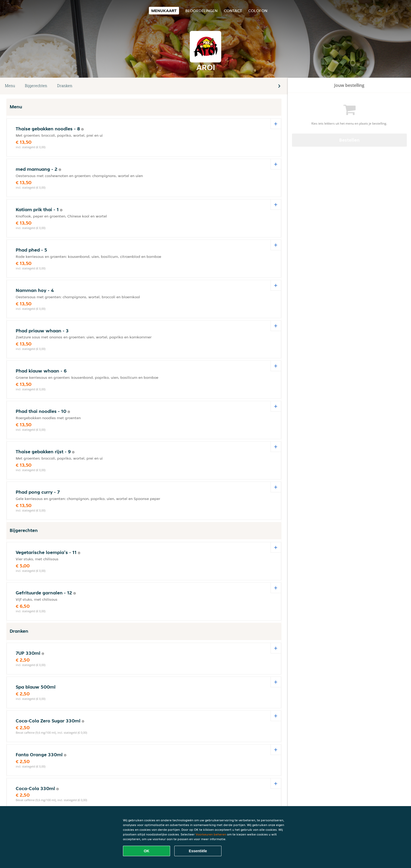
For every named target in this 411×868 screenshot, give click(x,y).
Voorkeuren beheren (211, 834)
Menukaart (164, 11)
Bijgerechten (36, 86)
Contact (233, 11)
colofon (258, 11)
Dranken (65, 86)
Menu (10, 86)
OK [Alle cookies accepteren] (147, 851)
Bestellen (349, 140)
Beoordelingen (201, 11)
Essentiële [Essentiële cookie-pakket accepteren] (198, 851)
